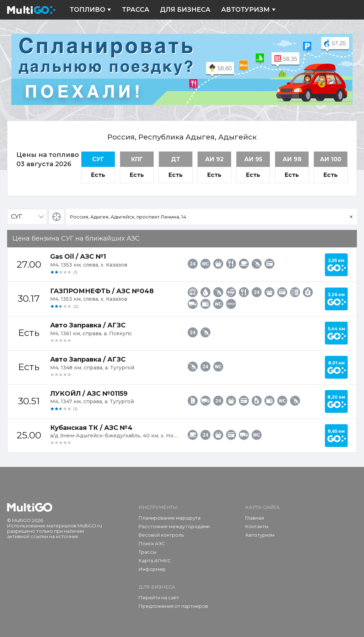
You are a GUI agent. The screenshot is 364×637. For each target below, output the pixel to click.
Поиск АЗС (152, 543)
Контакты (257, 526)
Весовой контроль (161, 535)
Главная (255, 518)
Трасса (136, 10)
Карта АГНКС (155, 560)
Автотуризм (248, 10)
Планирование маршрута (170, 518)
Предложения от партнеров (173, 606)
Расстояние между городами (174, 526)
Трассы (148, 552)
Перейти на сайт (159, 597)
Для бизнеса (185, 10)
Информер (152, 569)
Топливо (90, 10)
